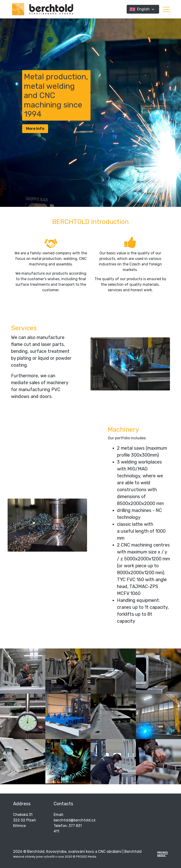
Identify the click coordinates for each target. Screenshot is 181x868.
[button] (166, 9)
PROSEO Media (86, 857)
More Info (35, 129)
